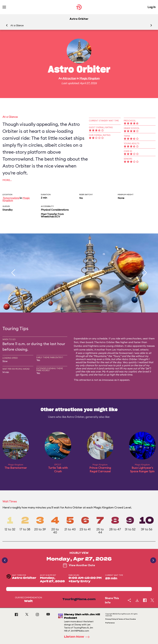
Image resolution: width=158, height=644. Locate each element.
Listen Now (78, 637)
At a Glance (17, 25)
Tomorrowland (11, 198)
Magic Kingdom (90, 78)
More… (7, 180)
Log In (152, 7)
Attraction (69, 78)
